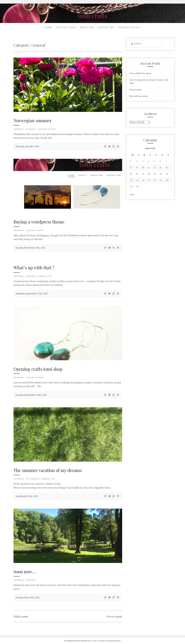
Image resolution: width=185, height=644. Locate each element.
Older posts (22, 616)
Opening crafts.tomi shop (41, 369)
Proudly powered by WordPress (77, 641)
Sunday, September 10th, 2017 (31, 395)
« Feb (132, 195)
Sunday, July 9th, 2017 (27, 496)
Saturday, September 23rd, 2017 (32, 294)
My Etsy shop (66, 28)
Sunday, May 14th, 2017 (28, 597)
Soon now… (26, 571)
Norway (31, 129)
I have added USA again (140, 73)
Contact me (106, 28)
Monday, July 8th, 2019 (27, 146)
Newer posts (113, 616)
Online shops (47, 129)
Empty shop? (135, 90)
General (19, 129)
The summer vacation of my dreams (52, 470)
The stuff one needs (138, 96)
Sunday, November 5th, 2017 (30, 248)
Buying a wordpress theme (42, 221)
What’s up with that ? (36, 267)
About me (87, 28)
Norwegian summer (35, 120)
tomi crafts (93, 15)
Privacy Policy (129, 28)
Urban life (45, 276)
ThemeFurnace (114, 641)
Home (49, 28)
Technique (33, 479)
